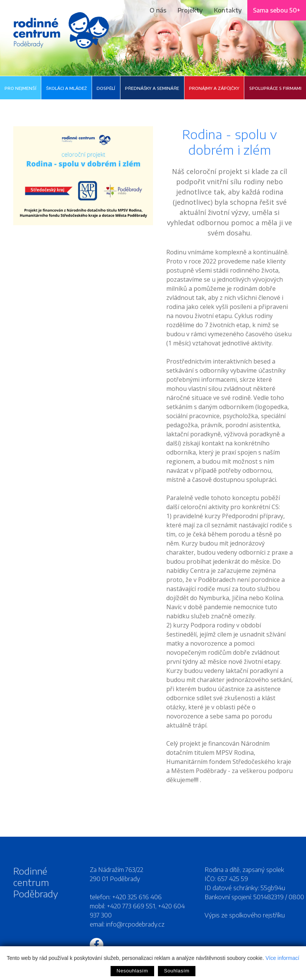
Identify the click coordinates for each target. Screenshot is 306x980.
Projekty (190, 10)
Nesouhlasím (132, 971)
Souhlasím (177, 971)
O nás (158, 10)
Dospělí (106, 88)
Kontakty (228, 10)
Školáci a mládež (66, 88)
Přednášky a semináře (152, 88)
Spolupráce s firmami (275, 88)
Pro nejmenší (20, 88)
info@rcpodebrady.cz (135, 924)
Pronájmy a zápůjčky (214, 88)
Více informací (282, 958)
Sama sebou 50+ (277, 10)
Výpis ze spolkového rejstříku (245, 915)
